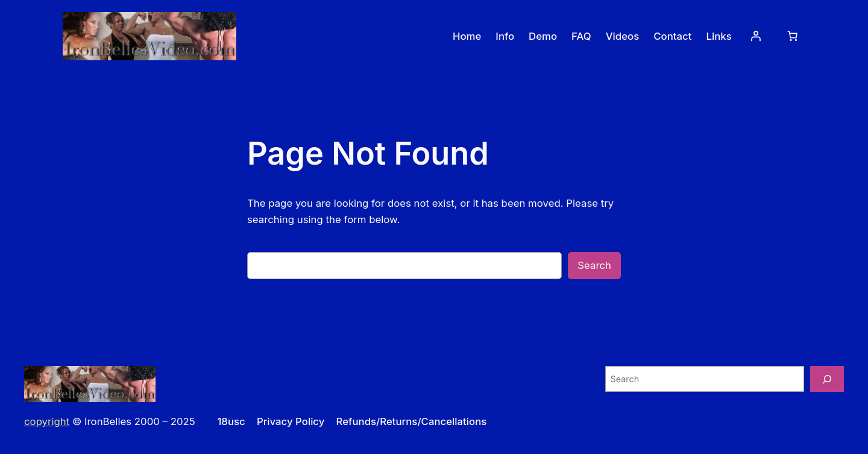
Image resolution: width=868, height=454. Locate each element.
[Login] (756, 36)
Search (594, 265)
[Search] (827, 379)
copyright (47, 421)
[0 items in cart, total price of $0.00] (793, 36)
